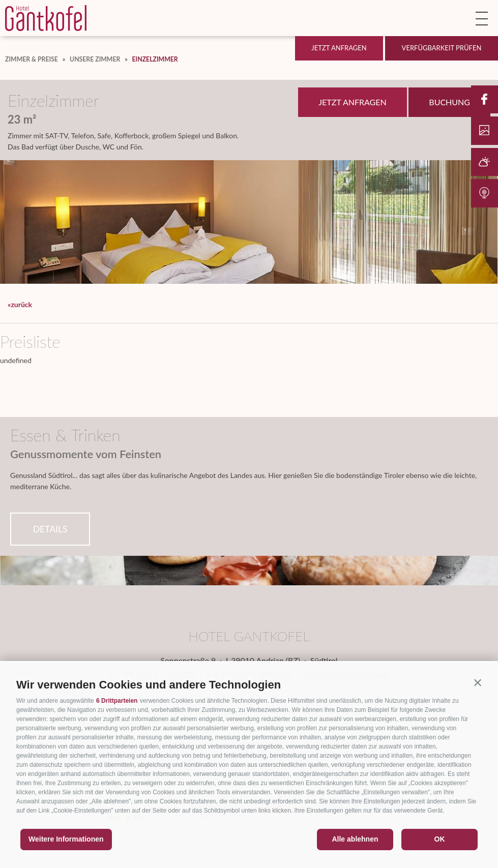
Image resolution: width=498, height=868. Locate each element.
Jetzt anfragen (339, 48)
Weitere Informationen (66, 839)
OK (440, 839)
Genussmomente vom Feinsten (86, 454)
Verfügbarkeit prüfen (442, 48)
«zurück (20, 304)
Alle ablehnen (355, 839)
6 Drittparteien (117, 701)
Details (50, 529)
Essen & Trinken (65, 435)
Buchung (449, 102)
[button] (478, 682)
